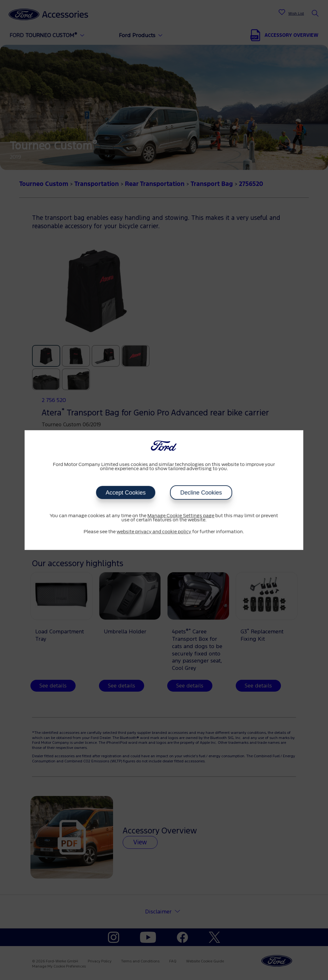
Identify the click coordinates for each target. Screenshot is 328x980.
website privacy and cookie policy (154, 532)
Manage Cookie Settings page (181, 516)
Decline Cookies (201, 493)
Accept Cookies (125, 493)
